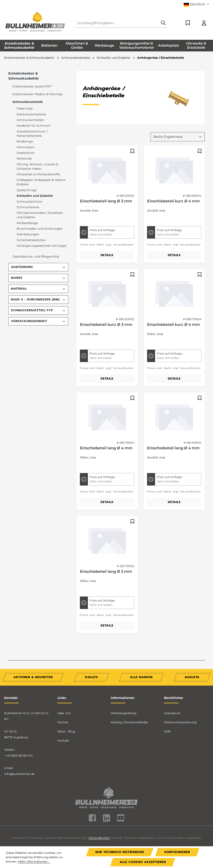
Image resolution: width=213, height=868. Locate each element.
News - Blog (66, 717)
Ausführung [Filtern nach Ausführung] (38, 267)
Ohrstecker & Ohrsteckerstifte (38, 174)
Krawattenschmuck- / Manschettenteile (32, 134)
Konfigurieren (177, 852)
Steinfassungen (28, 234)
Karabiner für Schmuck (33, 126)
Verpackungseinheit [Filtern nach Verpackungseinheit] (38, 321)
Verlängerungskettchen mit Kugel (41, 246)
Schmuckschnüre (29, 202)
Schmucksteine (28, 207)
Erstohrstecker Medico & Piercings (38, 94)
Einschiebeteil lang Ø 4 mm (106, 433)
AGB (167, 717)
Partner (63, 707)
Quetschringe (27, 190)
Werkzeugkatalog (124, 698)
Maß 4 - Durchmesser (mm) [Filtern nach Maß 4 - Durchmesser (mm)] (38, 300)
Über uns (64, 698)
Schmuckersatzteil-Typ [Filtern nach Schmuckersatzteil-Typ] (38, 310)
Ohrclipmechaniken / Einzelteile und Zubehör (40, 215)
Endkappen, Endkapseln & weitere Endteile (41, 182)
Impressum (172, 698)
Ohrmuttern (26, 147)
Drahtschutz (26, 153)
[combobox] (117, 23)
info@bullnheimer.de (19, 759)
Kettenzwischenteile (31, 114)
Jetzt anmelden (101, 219)
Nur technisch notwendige (120, 852)
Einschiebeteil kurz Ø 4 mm (173, 186)
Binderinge (25, 141)
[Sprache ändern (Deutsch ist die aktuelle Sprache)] (196, 5)
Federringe (25, 108)
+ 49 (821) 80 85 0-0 (18, 741)
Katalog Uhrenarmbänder (129, 707)
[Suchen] (163, 23)
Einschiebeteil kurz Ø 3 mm (106, 310)
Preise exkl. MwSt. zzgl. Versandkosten (107, 230)
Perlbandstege (27, 223)
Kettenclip (24, 158)
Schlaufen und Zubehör (35, 196)
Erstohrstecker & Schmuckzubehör (24, 76)
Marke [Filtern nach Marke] (38, 278)
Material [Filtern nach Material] (38, 289)
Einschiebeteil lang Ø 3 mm (106, 186)
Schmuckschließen (30, 120)
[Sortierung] (178, 122)
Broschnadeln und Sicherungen (40, 229)
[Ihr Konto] (204, 23)
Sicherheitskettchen (31, 240)
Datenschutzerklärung (180, 707)
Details (107, 240)
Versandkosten (99, 823)
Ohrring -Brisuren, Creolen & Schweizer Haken (37, 166)
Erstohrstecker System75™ (32, 86)
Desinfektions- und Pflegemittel (36, 257)
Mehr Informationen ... (34, 862)
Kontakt (63, 726)
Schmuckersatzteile (28, 102)
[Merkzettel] (188, 23)
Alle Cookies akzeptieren (143, 862)
